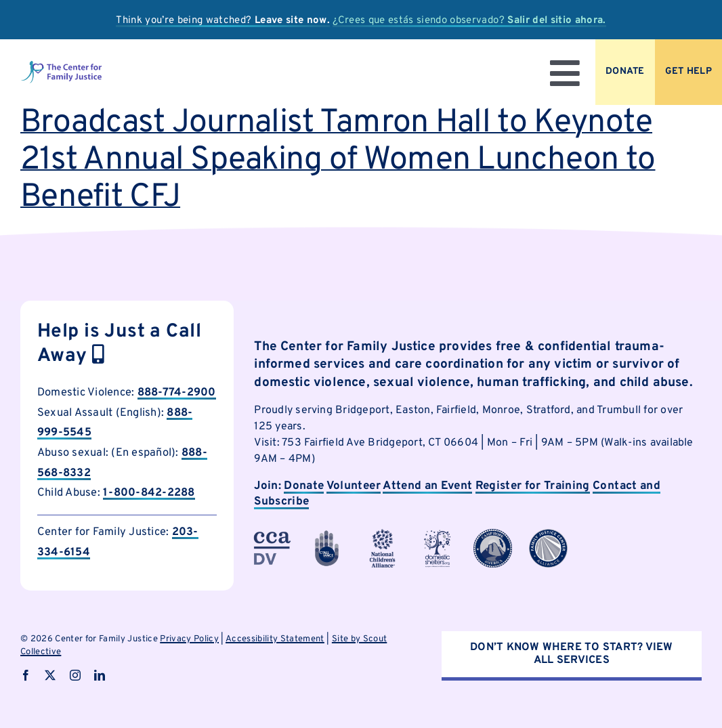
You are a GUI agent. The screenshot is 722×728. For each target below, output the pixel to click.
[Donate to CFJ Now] (625, 72)
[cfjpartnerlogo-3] (272, 534)
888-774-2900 (177, 392)
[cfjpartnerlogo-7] (493, 534)
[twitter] (50, 675)
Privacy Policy (189, 639)
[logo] (61, 66)
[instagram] (75, 675)
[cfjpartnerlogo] (438, 534)
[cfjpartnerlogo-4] (382, 534)
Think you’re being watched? (223, 21)
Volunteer (354, 486)
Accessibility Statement (275, 639)
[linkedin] (100, 675)
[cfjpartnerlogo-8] (548, 534)
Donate (304, 486)
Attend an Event (427, 486)
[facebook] (26, 675)
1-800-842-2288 (149, 493)
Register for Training (533, 486)
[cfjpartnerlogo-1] (327, 534)
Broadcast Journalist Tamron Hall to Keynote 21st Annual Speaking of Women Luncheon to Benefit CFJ (338, 160)
